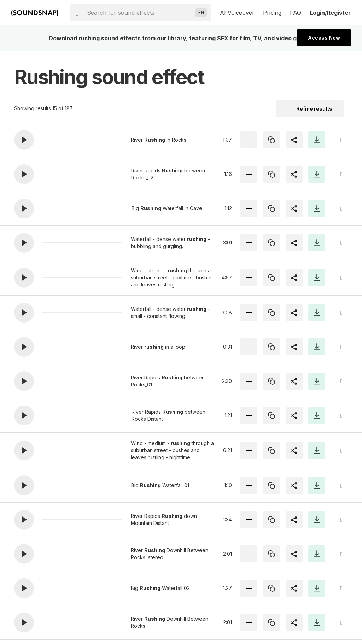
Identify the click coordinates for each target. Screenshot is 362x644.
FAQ (296, 13)
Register (339, 13)
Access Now (324, 38)
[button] (24, 140)
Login (317, 13)
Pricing (272, 13)
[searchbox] (140, 13)
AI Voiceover (237, 13)
